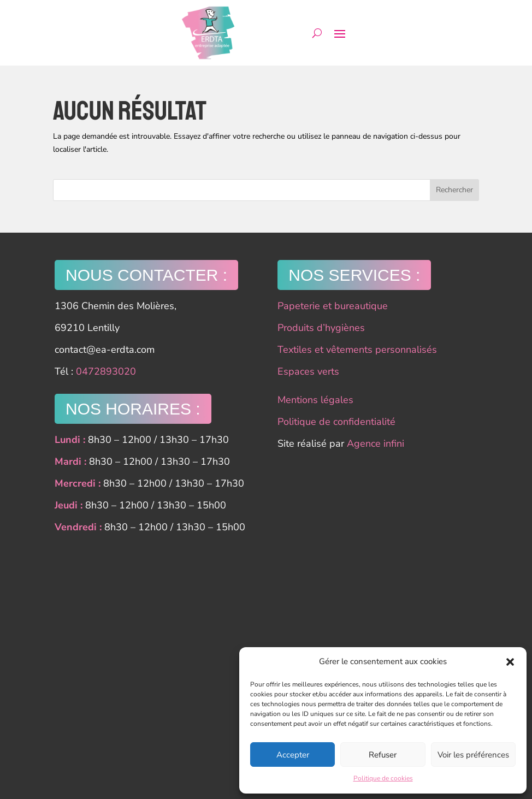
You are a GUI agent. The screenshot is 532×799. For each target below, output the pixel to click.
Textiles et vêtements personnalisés (357, 350)
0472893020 (106, 371)
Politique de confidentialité (336, 422)
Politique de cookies (383, 778)
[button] (510, 662)
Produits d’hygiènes (321, 328)
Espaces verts (308, 371)
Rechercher (454, 190)
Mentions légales (315, 400)
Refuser (383, 755)
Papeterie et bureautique (333, 306)
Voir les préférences (473, 755)
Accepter (293, 755)
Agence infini (376, 443)
